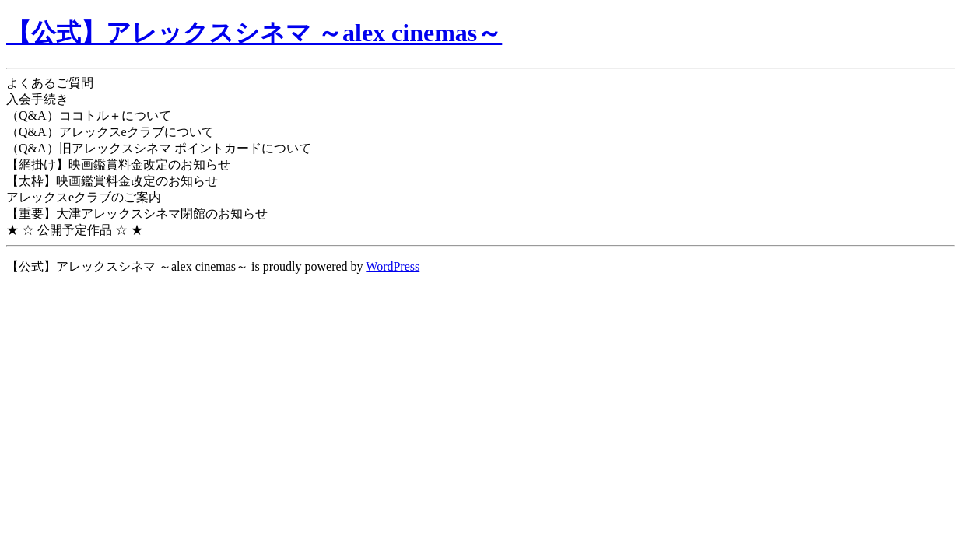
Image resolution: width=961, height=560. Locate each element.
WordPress (393, 266)
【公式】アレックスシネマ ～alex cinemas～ (254, 33)
